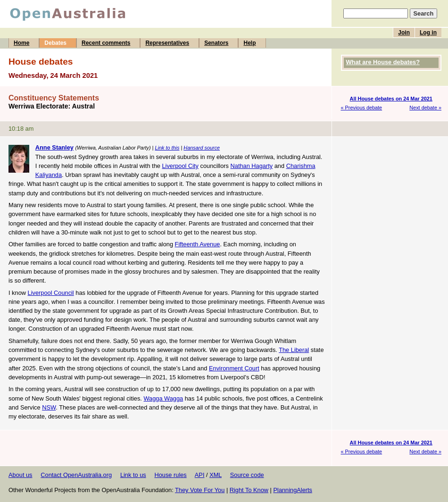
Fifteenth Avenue (198, 244)
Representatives (167, 43)
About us (21, 475)
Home (21, 43)
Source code (247, 475)
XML (216, 475)
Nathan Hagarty (252, 166)
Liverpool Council (51, 293)
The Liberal (294, 350)
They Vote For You (200, 490)
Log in (428, 33)
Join (404, 33)
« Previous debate (362, 108)
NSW (49, 407)
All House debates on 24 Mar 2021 (391, 99)
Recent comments (106, 43)
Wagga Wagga (163, 398)
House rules (170, 475)
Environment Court (234, 368)
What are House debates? (383, 62)
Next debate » (425, 108)
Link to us (133, 475)
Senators (216, 43)
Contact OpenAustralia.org (76, 475)
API (200, 475)
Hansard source (202, 148)
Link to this (167, 148)
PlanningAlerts (293, 490)
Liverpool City (180, 166)
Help (249, 43)
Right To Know (249, 490)
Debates (55, 43)
